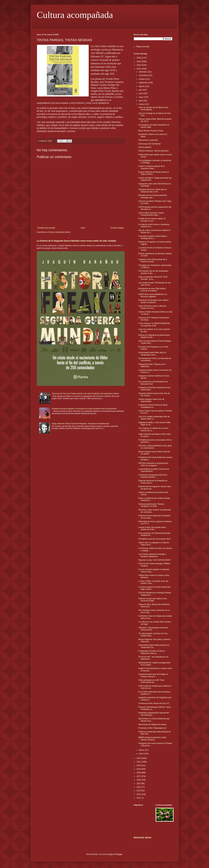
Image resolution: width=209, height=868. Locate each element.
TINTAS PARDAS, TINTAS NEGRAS (153, 151)
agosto (142, 86)
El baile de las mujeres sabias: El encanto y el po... (152, 220)
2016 (139, 780)
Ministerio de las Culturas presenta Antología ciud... (153, 196)
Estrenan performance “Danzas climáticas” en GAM (151, 505)
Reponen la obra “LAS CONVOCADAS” (155, 560)
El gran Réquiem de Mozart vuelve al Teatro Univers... (153, 173)
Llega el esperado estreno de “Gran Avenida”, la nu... (153, 278)
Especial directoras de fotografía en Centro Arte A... (153, 482)
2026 (139, 58)
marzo (142, 104)
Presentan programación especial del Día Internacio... (154, 714)
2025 (139, 62)
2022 (139, 758)
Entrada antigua (117, 228)
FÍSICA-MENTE (145, 147)
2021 (139, 762)
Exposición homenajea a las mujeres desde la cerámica (153, 301)
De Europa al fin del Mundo (149, 144)
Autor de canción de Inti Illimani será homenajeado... (153, 109)
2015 (139, 784)
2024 (139, 65)
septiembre (144, 83)
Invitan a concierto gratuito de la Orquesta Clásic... (151, 167)
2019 (139, 769)
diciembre (143, 72)
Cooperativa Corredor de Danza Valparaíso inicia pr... (151, 652)
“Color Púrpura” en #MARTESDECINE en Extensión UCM (154, 324)
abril (141, 101)
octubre (142, 79)
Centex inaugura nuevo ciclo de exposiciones (151, 400)
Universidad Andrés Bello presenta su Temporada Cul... (154, 646)
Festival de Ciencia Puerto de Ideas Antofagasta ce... (153, 406)
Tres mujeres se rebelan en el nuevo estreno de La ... (153, 429)
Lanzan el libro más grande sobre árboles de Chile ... (152, 528)
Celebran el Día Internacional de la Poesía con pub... (153, 261)
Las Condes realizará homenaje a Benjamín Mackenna (152, 555)
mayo (141, 97)
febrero (142, 750)
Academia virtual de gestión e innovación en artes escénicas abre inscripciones (84, 409)
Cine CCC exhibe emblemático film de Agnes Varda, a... (154, 418)
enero (141, 754)
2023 (139, 69)
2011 (139, 798)
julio (141, 90)
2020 (139, 765)
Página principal (143, 47)
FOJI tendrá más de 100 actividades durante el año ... (153, 272)
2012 (139, 794)
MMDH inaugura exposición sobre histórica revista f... (152, 739)
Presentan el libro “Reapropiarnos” (152, 728)
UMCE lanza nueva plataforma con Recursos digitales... (153, 295)
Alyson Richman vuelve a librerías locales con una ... (152, 307)
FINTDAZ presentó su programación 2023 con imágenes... (153, 464)
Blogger (119, 854)
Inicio (83, 228)
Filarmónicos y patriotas (148, 140)
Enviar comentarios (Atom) (59, 232)
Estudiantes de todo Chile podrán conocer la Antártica (152, 290)
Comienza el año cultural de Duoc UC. (154, 703)
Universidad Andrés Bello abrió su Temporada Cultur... (152, 354)
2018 (139, 773)
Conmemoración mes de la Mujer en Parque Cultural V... (153, 675)
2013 (139, 791)
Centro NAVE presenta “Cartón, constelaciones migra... (151, 214)
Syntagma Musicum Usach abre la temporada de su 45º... (152, 191)
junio (141, 93)
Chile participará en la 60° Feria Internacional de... (151, 681)
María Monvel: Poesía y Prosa (151, 131)
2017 (139, 776)
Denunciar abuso (143, 837)
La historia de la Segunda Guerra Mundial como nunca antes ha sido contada (76, 241)
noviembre (143, 75)
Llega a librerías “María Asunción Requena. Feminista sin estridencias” (81, 424)
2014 (139, 787)
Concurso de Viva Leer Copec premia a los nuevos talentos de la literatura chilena (85, 394)
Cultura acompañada (75, 15)
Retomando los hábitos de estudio (152, 724)
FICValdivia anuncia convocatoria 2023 (154, 539)
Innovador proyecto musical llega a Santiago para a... (153, 237)
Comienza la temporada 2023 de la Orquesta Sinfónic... (153, 476)
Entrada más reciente (46, 228)
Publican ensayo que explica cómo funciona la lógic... (153, 600)
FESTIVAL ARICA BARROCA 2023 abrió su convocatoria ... (155, 447)
